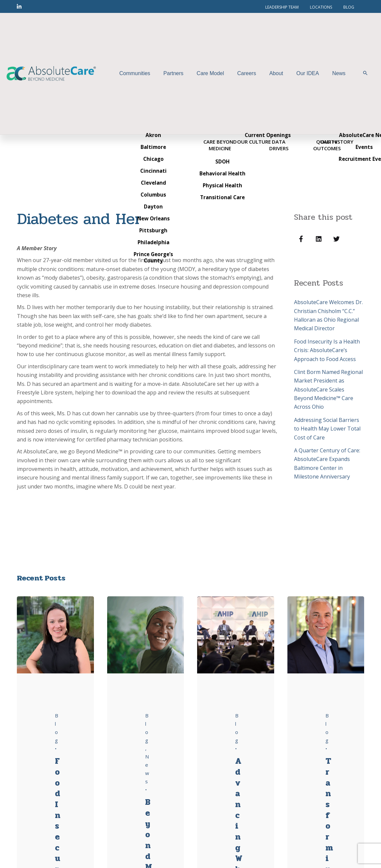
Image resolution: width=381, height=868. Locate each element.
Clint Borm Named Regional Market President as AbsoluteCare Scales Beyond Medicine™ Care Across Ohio (328, 389)
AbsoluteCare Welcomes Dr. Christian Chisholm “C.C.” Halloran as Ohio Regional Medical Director (328, 315)
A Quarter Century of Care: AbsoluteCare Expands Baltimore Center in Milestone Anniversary (327, 463)
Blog (147, 728)
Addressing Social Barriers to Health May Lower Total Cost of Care (327, 429)
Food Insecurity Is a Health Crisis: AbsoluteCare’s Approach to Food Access (327, 350)
